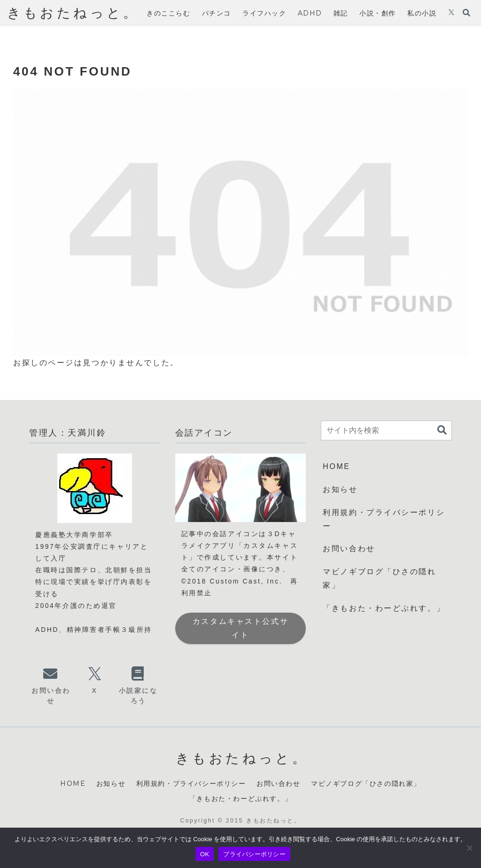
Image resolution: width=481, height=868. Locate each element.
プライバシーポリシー (254, 854)
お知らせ (340, 489)
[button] (442, 430)
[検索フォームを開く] (466, 13)
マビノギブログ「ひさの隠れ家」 (379, 578)
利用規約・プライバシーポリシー (384, 519)
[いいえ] (469, 848)
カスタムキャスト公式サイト (240, 628)
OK (205, 854)
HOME (336, 466)
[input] (386, 430)
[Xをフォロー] (451, 13)
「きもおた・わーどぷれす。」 (384, 608)
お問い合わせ (349, 549)
